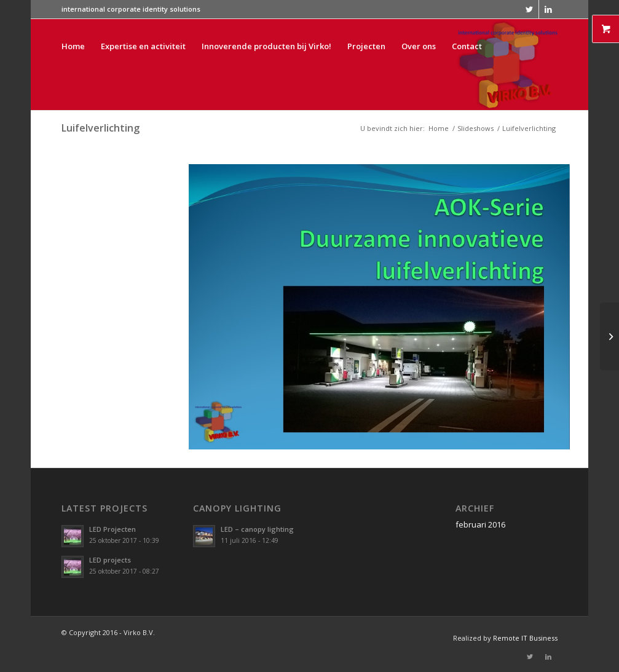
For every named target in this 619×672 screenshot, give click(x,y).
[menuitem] (73, 65)
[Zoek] (152, 156)
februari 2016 (480, 524)
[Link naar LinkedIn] (548, 9)
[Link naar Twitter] (530, 9)
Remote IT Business (525, 638)
